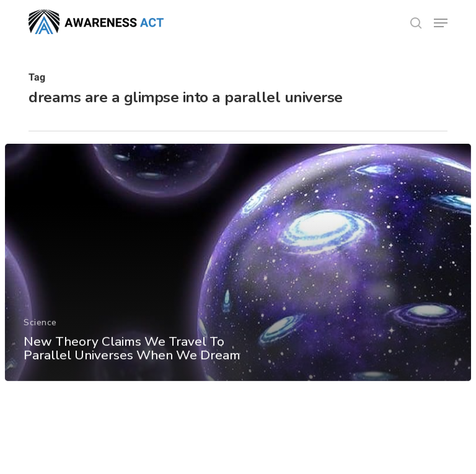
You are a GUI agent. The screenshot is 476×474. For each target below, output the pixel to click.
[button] (441, 23)
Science (40, 328)
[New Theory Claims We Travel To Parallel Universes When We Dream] (238, 269)
